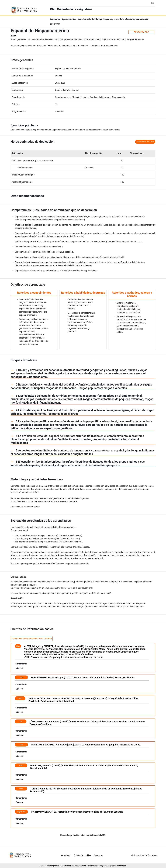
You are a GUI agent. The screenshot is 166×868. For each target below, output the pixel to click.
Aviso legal (65, 855)
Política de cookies (82, 855)
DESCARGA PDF (141, 32)
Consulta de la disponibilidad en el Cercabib (32, 638)
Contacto (98, 855)
